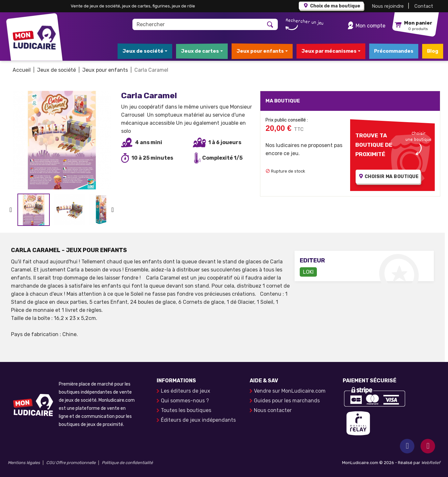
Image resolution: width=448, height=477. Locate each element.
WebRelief (431, 463)
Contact (424, 6)
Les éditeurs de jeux (186, 391)
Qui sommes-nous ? (185, 401)
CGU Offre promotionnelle (71, 463)
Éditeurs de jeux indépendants (198, 420)
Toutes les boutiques (186, 410)
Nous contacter (273, 410)
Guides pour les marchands (287, 401)
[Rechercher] (198, 24)
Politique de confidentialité (127, 463)
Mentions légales (24, 463)
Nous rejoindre (388, 6)
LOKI (308, 272)
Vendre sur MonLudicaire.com (290, 391)
